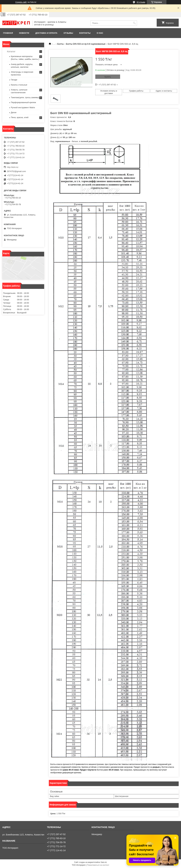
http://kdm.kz (13, 167)
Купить (108, 77)
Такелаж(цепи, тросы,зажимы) (25, 97)
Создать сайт (21, 2)
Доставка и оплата (46, 33)
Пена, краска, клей (20, 117)
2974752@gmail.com (16, 171)
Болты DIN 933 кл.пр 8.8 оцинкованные (86, 44)
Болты (61, 44)
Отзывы (68, 33)
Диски (14, 112)
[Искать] (134, 23)
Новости (24, 33)
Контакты (85, 33)
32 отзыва (141, 2)
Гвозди (14, 80)
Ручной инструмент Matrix (23, 107)
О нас (100, 33)
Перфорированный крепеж (23, 102)
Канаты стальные (19, 85)
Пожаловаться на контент (98, 865)
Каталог (11, 51)
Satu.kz (104, 862)
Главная (8, 33)
